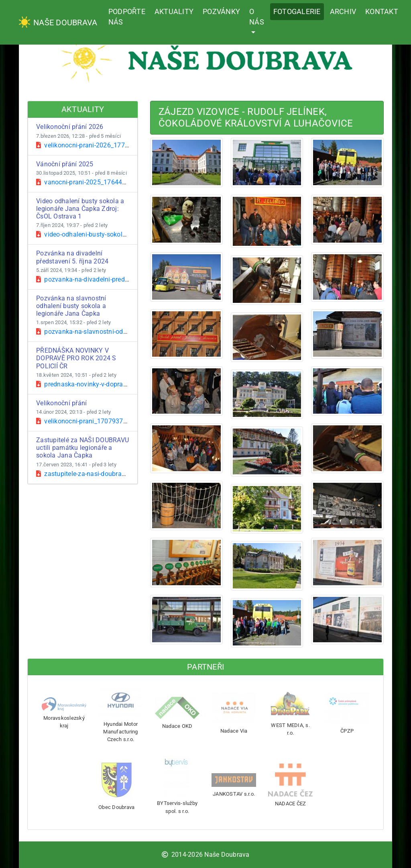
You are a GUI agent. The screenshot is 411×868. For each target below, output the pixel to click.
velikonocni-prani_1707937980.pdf (91, 421)
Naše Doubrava (58, 22)
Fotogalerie (297, 12)
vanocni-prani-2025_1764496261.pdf (94, 182)
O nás (257, 17)
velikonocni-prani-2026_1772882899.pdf (99, 145)
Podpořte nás (127, 17)
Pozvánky (221, 12)
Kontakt (382, 12)
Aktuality (174, 12)
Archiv (343, 12)
